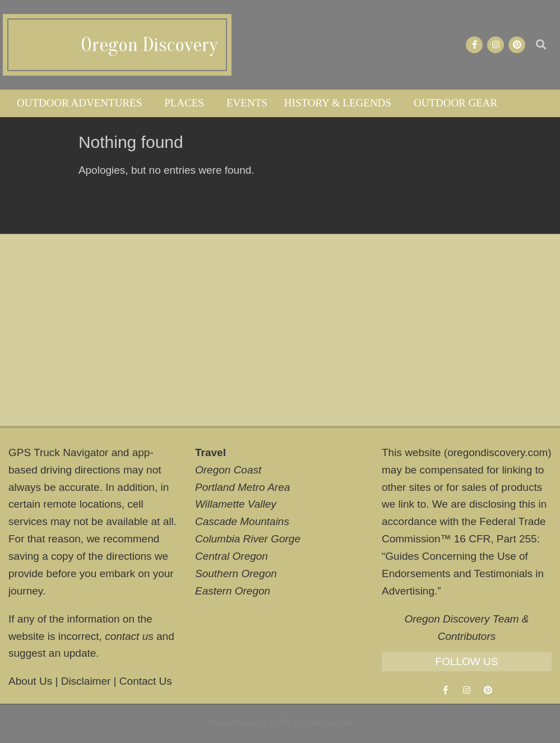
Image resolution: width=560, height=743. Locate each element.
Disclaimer (86, 681)
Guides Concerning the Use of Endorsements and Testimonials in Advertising (463, 573)
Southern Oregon (236, 573)
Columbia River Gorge (248, 539)
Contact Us (146, 681)
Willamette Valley (236, 504)
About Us (30, 681)
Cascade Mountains (242, 521)
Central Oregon (232, 556)
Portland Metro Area (242, 487)
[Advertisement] (280, 330)
